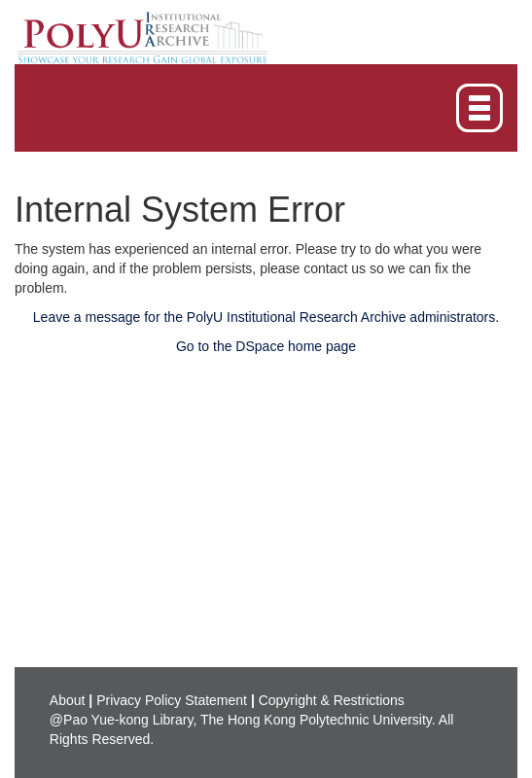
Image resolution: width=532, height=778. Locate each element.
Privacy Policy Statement (172, 700)
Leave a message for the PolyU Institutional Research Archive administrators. (266, 317)
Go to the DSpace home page (266, 346)
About (68, 700)
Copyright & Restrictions (332, 700)
